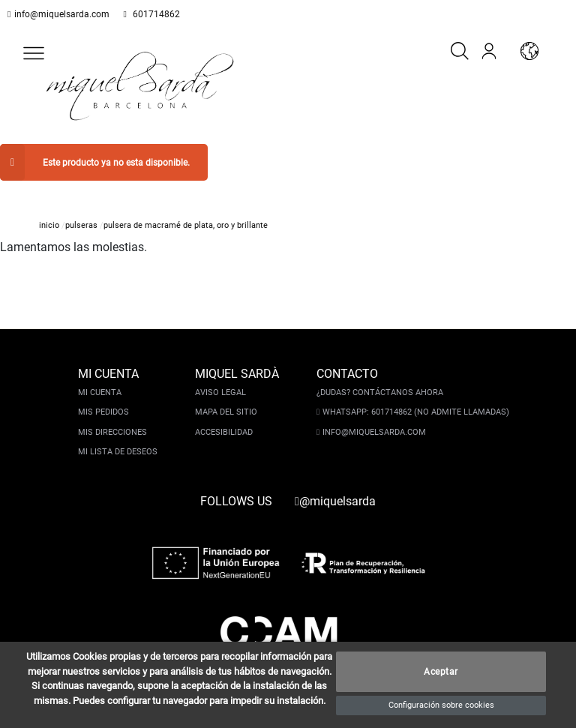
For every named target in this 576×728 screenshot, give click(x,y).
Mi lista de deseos (119, 436)
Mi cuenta (101, 377)
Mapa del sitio (228, 396)
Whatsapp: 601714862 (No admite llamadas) (414, 396)
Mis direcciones (114, 416)
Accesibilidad (225, 416)
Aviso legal (222, 377)
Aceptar (441, 672)
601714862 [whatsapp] (147, 14)
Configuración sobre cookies (441, 705)
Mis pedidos (105, 396)
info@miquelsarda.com (59, 14)
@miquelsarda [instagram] (335, 485)
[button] (34, 53)
